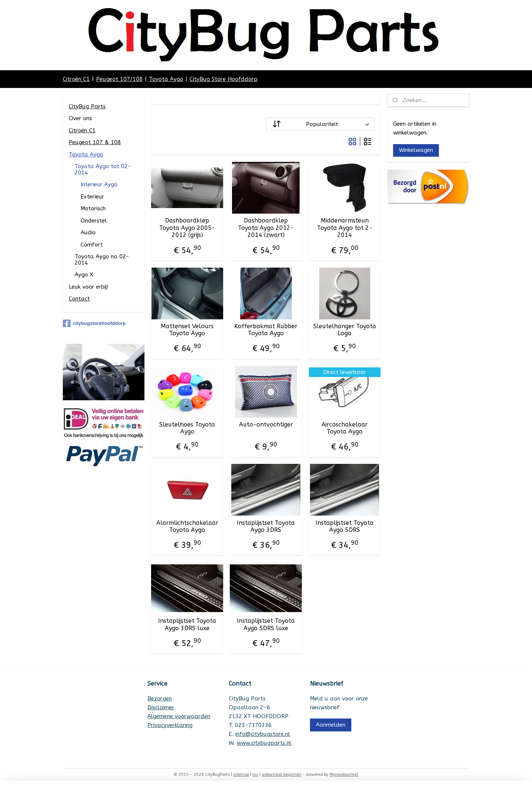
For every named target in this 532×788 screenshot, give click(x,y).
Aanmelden (331, 725)
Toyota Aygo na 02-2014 (102, 260)
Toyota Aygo (166, 79)
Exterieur (92, 197)
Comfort (92, 245)
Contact (79, 299)
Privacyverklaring (170, 725)
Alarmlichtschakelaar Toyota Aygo (187, 526)
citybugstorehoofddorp (94, 323)
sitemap (241, 775)
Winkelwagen (416, 150)
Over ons (80, 118)
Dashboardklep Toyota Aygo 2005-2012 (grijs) (187, 227)
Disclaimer (161, 707)
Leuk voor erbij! (88, 287)
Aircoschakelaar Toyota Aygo (345, 428)
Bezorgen (160, 699)
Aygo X (84, 275)
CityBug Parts (87, 106)
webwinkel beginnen (282, 775)
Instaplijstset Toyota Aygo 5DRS (345, 526)
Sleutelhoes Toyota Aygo (187, 428)
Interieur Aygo (99, 184)
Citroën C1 (76, 79)
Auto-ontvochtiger (266, 424)
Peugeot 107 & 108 (95, 142)
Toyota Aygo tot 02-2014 (103, 169)
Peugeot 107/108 (119, 79)
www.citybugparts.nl (264, 743)
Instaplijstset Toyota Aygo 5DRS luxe (266, 624)
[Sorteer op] (320, 124)
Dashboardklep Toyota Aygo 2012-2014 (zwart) (266, 227)
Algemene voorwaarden (179, 716)
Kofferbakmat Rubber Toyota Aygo (266, 330)
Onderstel (94, 221)
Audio (88, 232)
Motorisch (93, 208)
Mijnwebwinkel (344, 775)
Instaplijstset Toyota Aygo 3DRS (266, 526)
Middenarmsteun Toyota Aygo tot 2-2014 (345, 227)
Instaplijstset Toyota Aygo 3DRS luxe (187, 624)
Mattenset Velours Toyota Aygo (187, 330)
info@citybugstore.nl (263, 734)
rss (255, 775)
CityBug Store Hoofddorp (224, 79)
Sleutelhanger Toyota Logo (345, 330)
